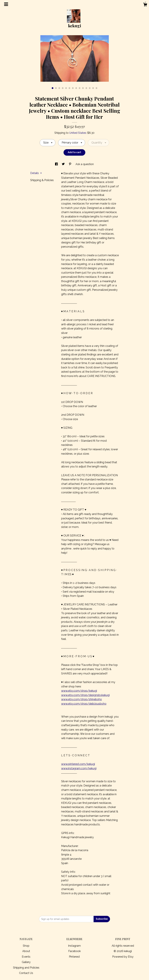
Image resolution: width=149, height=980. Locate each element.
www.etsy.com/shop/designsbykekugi (85, 695)
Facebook (74, 951)
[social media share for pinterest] (70, 164)
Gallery (26, 962)
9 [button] (80, 88)
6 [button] (69, 88)
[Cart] (145, 5)
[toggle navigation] (6, 4)
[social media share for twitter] (64, 164)
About (26, 951)
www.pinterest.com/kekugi (78, 764)
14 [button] (96, 88)
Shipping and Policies (26, 968)
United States (78, 133)
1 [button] (53, 88)
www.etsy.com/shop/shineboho (82, 699)
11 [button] (86, 88)
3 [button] (59, 88)
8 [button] (76, 88)
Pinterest (74, 957)
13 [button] (93, 88)
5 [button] (66, 88)
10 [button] (83, 88)
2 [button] (56, 88)
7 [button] (73, 88)
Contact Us (26, 973)
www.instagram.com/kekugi (79, 768)
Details (36, 173)
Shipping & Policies (42, 180)
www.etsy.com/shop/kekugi (79, 691)
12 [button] (90, 88)
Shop (26, 946)
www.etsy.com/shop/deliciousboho (84, 704)
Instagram (74, 946)
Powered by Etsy (123, 957)
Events (26, 957)
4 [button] (63, 88)
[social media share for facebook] (57, 164)
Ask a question (85, 164)
